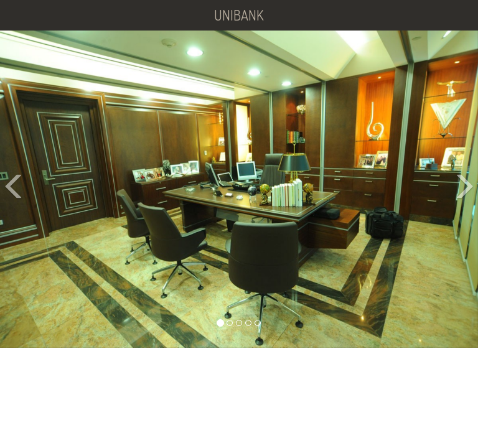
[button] (12, 189)
